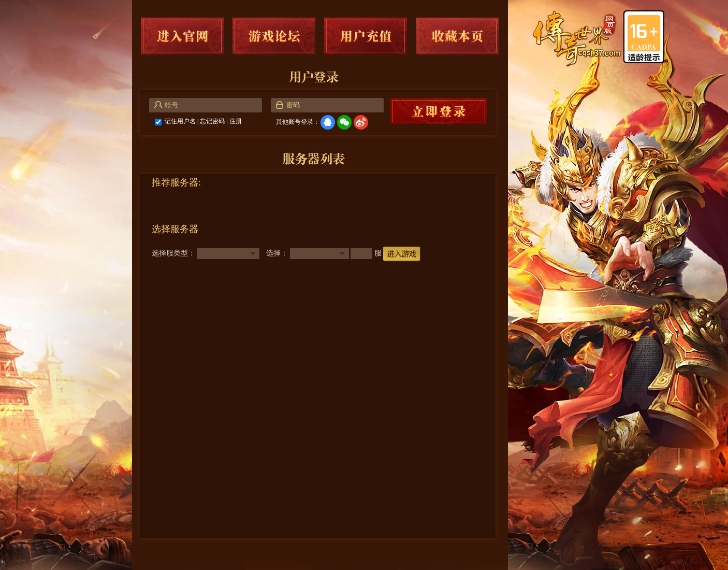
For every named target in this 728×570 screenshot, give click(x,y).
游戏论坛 (274, 36)
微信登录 (344, 122)
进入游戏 (402, 254)
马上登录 (439, 111)
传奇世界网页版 (578, 39)
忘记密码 (212, 121)
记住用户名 (180, 121)
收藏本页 (457, 36)
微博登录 (361, 122)
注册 (236, 121)
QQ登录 (328, 122)
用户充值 (366, 36)
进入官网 (182, 36)
